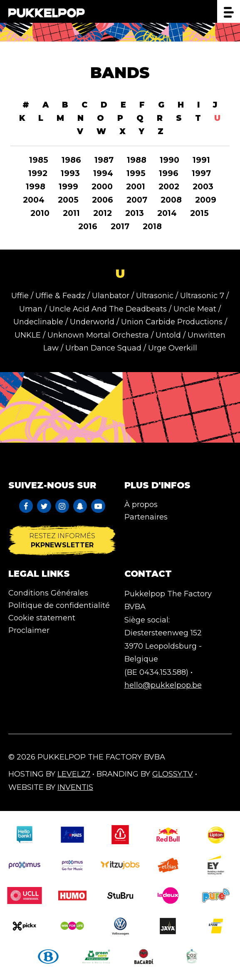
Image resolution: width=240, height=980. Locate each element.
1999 (68, 187)
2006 (103, 200)
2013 (135, 213)
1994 (103, 173)
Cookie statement (42, 618)
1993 (70, 173)
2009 (206, 200)
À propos (141, 505)
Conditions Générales (48, 593)
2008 (171, 200)
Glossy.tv (173, 774)
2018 (152, 227)
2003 (203, 187)
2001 (136, 187)
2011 (71, 213)
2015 (199, 213)
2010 (40, 213)
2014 (167, 213)
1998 (36, 187)
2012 (103, 213)
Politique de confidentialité (59, 605)
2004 (34, 200)
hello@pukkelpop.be (163, 685)
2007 (137, 200)
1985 (39, 160)
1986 (71, 160)
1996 (169, 173)
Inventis (75, 787)
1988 (137, 160)
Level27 (74, 774)
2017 (120, 227)
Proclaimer (29, 630)
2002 (169, 187)
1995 (136, 173)
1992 (38, 173)
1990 (169, 160)
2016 (88, 227)
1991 (201, 160)
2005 (68, 200)
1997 (201, 173)
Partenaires (146, 517)
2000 (102, 187)
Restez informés (62, 540)
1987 (104, 160)
